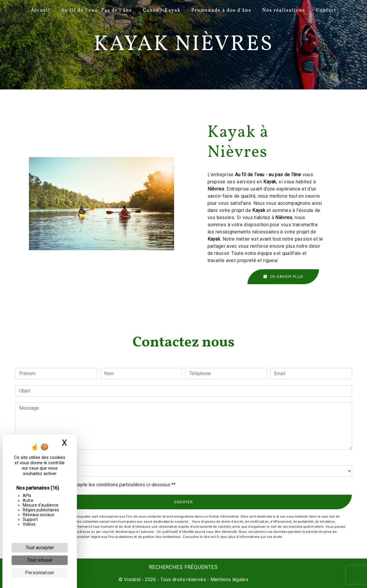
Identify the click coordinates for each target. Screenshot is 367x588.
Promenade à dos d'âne (222, 10)
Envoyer (184, 502)
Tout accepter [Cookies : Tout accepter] (40, 548)
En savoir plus (283, 277)
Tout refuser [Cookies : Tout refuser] (40, 560)
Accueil (40, 10)
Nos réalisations (284, 10)
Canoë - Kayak (162, 10)
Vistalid (132, 580)
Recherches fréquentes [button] (183, 567)
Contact (326, 10)
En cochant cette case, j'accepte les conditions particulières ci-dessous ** (98, 485)
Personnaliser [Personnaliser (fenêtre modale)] (40, 573)
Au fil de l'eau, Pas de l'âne (96, 10)
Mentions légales (229, 580)
